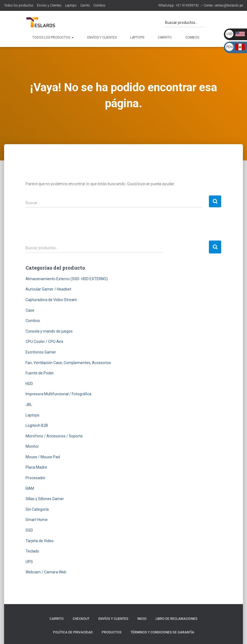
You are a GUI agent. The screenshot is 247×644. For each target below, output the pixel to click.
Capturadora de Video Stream (51, 300)
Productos (112, 632)
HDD (29, 384)
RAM (30, 488)
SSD (29, 530)
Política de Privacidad (73, 632)
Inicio (142, 619)
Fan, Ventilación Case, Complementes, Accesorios (68, 363)
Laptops (71, 5)
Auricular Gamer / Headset (48, 289)
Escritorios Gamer (41, 352)
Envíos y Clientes (49, 5)
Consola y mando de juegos (49, 331)
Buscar (215, 247)
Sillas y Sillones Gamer (45, 499)
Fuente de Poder (40, 373)
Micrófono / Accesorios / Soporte (54, 436)
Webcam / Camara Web (46, 572)
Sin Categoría (37, 509)
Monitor (32, 446)
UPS (29, 562)
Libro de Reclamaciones (177, 619)
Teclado (32, 551)
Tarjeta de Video (40, 541)
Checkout (81, 619)
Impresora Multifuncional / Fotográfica (58, 394)
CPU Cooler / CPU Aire (44, 342)
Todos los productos (19, 5)
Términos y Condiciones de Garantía (162, 632)
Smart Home (37, 520)
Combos (99, 5)
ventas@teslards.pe (229, 5)
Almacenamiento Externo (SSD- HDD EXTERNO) (67, 279)
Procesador (35, 478)
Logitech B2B (37, 425)
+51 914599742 (187, 5)
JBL (29, 405)
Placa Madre (36, 467)
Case (30, 310)
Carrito (85, 5)
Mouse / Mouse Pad (43, 457)
